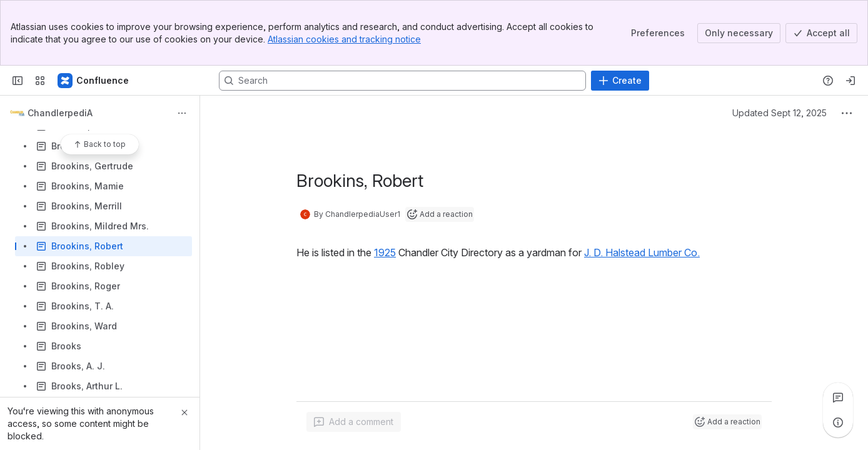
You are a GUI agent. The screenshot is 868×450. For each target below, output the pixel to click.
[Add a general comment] (354, 422)
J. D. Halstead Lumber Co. (642, 252)
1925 (385, 252)
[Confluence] (94, 81)
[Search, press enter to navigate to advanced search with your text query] (402, 81)
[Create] (620, 81)
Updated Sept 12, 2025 (780, 113)
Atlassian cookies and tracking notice (344, 39)
